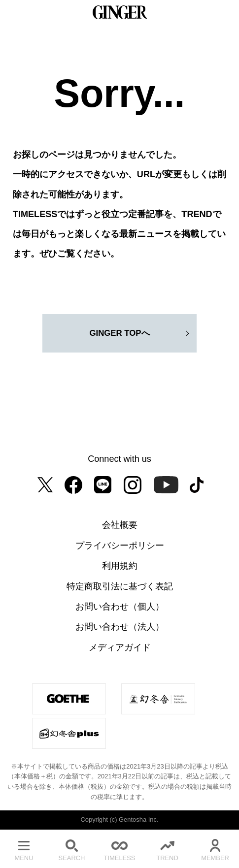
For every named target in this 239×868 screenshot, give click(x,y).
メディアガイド (120, 647)
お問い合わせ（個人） (120, 607)
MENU (24, 849)
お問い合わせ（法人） (120, 627)
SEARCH (72, 849)
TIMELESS (119, 849)
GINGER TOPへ (119, 333)
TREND (167, 849)
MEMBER (215, 849)
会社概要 (120, 525)
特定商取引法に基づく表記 (120, 586)
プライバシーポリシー (120, 546)
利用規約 (120, 566)
